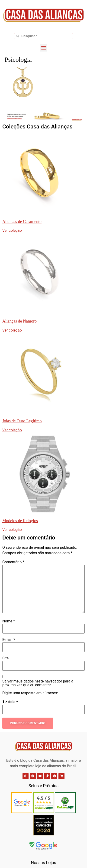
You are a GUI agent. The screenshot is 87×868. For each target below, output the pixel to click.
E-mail (9, 640)
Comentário (13, 562)
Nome (9, 621)
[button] (43, 48)
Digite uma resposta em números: (30, 693)
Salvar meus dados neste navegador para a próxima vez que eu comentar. (38, 683)
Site (5, 658)
